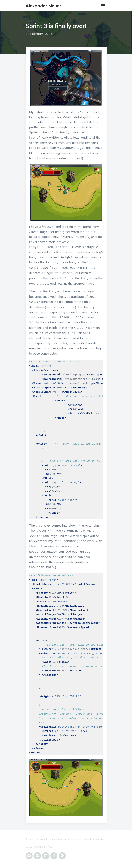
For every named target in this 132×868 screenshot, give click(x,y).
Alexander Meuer (43, 6)
